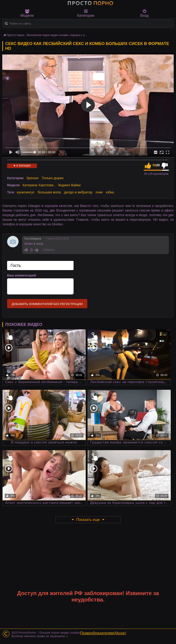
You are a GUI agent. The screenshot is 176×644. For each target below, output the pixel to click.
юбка (110, 192)
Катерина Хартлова (38, 185)
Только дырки (53, 178)
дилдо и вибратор (78, 192)
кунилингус (26, 192)
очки (99, 192)
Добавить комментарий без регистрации (47, 304)
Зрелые (32, 178)
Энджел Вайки (69, 185)
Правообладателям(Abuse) (103, 633)
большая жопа (49, 192)
